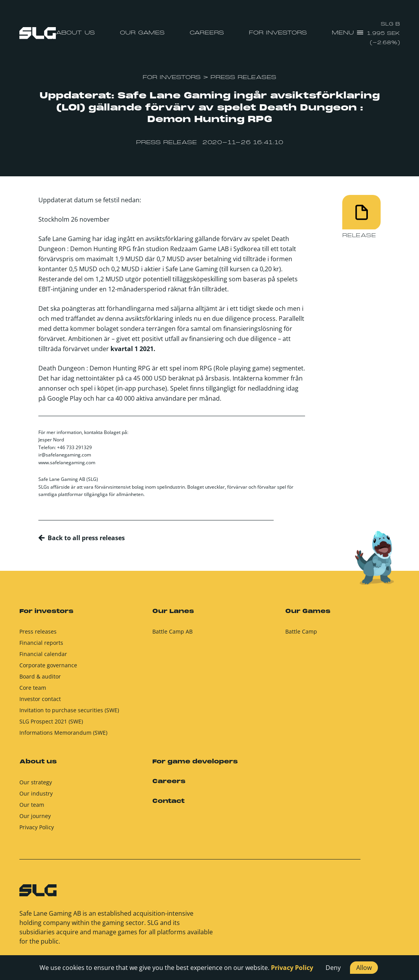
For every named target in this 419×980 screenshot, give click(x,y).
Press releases (38, 635)
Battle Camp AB (172, 635)
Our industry (36, 797)
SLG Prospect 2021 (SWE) (51, 725)
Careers (207, 33)
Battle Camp (301, 635)
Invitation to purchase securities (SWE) (69, 714)
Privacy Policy (37, 831)
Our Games (142, 33)
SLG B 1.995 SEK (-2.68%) (384, 34)
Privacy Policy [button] (292, 968)
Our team (32, 808)
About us (75, 33)
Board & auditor (40, 680)
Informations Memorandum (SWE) (63, 736)
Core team (33, 691)
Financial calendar (43, 657)
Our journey (35, 819)
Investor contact (40, 702)
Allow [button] (364, 968)
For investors (278, 33)
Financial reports (41, 646)
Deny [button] (333, 968)
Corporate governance (48, 669)
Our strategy (36, 786)
